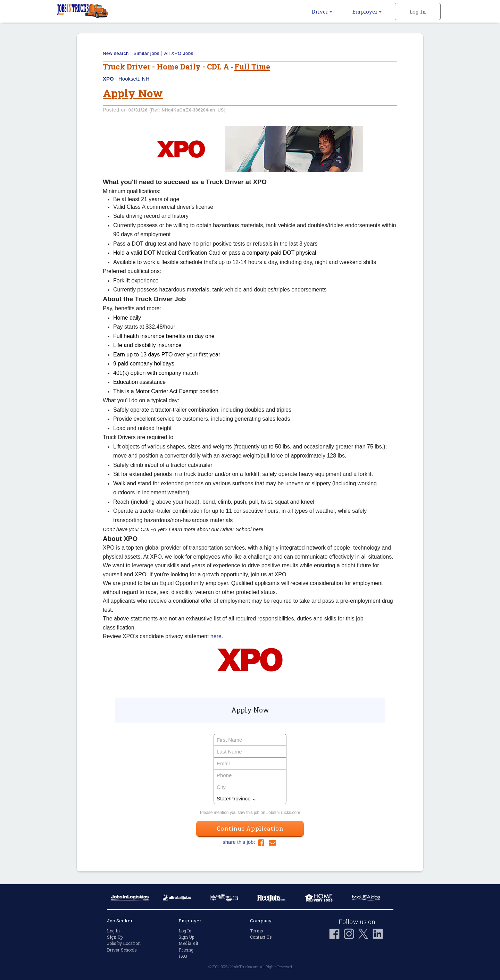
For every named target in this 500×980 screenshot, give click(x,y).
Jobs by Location (124, 943)
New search (116, 53)
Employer (367, 11)
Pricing (186, 950)
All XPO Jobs (179, 53)
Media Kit (188, 943)
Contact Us (261, 937)
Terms (257, 931)
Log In (418, 11)
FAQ (183, 956)
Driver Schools (122, 950)
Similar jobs (146, 53)
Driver (322, 11)
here (216, 636)
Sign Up (115, 937)
